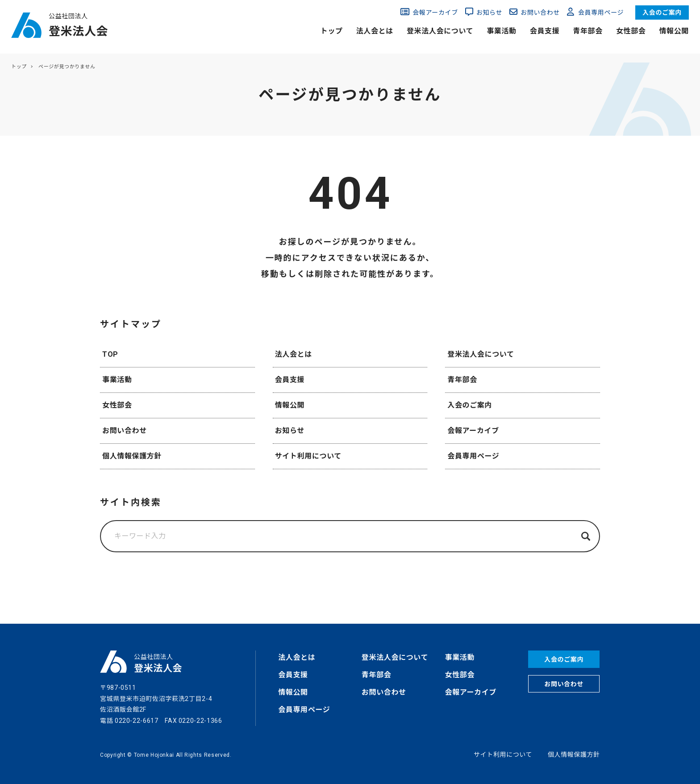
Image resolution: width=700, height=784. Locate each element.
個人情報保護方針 (132, 456)
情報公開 (674, 31)
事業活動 (502, 31)
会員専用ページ (601, 13)
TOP (110, 354)
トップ (332, 31)
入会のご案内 (662, 13)
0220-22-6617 (137, 721)
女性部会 (631, 31)
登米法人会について (440, 31)
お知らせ (489, 13)
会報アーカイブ (435, 13)
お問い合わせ (540, 13)
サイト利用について (308, 456)
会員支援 (545, 31)
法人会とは (375, 31)
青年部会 (588, 31)
